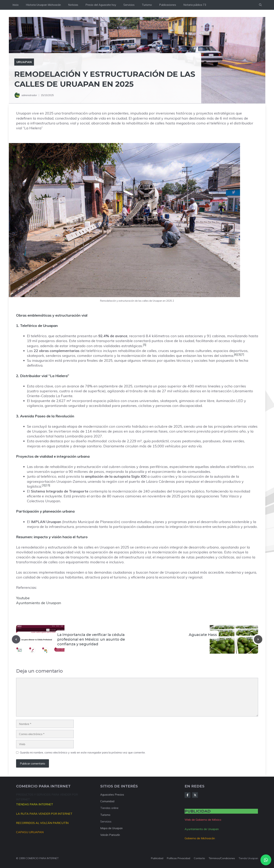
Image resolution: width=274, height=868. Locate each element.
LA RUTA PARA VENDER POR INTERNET (44, 814)
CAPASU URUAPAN (30, 832)
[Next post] (258, 639)
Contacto (199, 858)
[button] (260, 5)
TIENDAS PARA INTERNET (35, 804)
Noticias (73, 5)
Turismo (147, 5)
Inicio (16, 5)
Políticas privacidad (179, 858)
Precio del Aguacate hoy (101, 5)
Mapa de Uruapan (111, 828)
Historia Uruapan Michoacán (43, 5)
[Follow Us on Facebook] (187, 795)
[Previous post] (16, 639)
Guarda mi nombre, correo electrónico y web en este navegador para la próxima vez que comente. (83, 752)
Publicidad (157, 858)
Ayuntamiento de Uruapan (39, 603)
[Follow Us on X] (195, 795)
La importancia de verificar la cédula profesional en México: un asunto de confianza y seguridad (91, 639)
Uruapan (24, 62)
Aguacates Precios (112, 795)
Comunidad (107, 801)
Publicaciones (168, 5)
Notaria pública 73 (195, 5)
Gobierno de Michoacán (200, 838)
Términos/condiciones (222, 858)
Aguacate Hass (203, 635)
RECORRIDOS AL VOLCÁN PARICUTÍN (42, 823)
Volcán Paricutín (110, 835)
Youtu (21, 598)
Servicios (129, 5)
